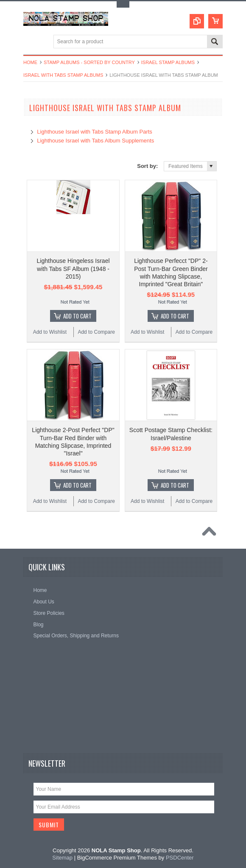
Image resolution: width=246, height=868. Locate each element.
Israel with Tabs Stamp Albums (63, 75)
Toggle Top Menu (123, 4)
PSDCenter (180, 858)
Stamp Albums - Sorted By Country (89, 62)
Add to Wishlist (50, 332)
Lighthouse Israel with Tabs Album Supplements (95, 141)
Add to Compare (96, 332)
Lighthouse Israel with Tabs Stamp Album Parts (94, 132)
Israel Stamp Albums (168, 62)
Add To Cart (77, 316)
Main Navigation (31, 42)
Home (30, 62)
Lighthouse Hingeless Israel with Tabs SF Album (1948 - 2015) (73, 268)
